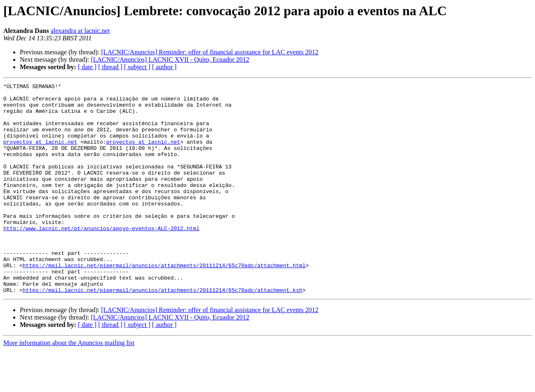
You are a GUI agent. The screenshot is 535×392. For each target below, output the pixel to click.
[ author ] (164, 67)
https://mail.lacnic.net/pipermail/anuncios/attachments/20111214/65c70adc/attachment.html (164, 302)
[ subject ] (137, 67)
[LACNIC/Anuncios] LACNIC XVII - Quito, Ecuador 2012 (170, 59)
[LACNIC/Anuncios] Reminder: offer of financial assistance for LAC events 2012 (210, 52)
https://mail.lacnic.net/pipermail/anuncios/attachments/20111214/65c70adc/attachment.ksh (163, 332)
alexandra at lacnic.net (80, 31)
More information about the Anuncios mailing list (69, 385)
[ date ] (87, 67)
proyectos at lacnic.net (40, 154)
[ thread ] (110, 67)
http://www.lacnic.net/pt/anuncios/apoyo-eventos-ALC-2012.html (101, 258)
